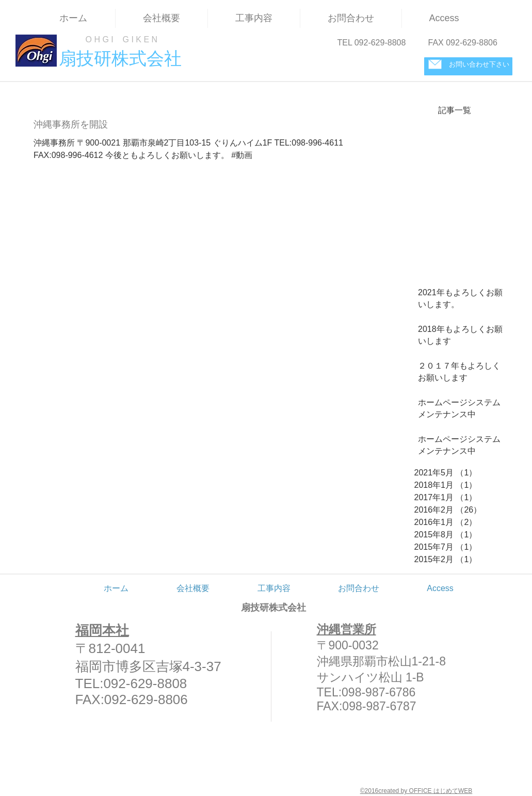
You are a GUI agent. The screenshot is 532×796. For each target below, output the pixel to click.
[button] (254, 18)
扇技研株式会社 (273, 608)
